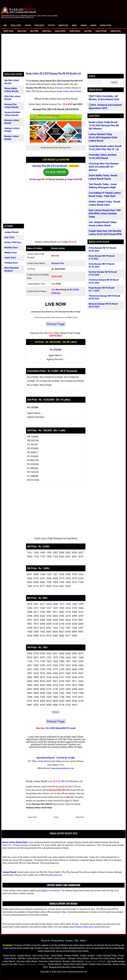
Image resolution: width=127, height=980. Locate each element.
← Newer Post (31, 817)
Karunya (84, 25)
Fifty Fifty (51, 25)
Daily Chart (34, 31)
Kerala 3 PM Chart (13, 242)
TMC (76, 941)
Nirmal (74, 25)
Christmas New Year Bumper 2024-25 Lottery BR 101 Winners (104, 167)
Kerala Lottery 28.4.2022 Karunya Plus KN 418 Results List (53, 73)
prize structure (55, 875)
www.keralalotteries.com (63, 768)
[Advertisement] (63, 54)
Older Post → (81, 817)
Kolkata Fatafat (60, 31)
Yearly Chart (10, 258)
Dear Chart (9, 237)
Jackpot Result (8, 31)
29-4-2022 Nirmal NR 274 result (60, 728)
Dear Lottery (22, 31)
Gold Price (88, 31)
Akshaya (93, 25)
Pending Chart (11, 263)
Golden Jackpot (75, 31)
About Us (45, 941)
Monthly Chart (11, 248)
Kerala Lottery (16, 25)
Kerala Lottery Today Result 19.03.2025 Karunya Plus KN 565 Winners (104, 125)
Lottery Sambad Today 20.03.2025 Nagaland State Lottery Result (103, 137)
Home (5, 25)
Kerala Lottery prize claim (87, 927)
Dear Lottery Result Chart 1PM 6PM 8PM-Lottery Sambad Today (105, 213)
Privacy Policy (57, 941)
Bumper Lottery (106, 25)
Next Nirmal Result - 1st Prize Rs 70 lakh (56, 758)
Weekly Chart (11, 253)
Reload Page (56, 324)
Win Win (28, 25)
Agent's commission (51, 891)
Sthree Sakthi (39, 25)
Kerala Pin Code (101, 31)
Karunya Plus (63, 25)
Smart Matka (47, 31)
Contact (69, 941)
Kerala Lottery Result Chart (69, 91)
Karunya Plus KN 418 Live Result (50, 166)
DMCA (83, 941)
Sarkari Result (116, 31)
